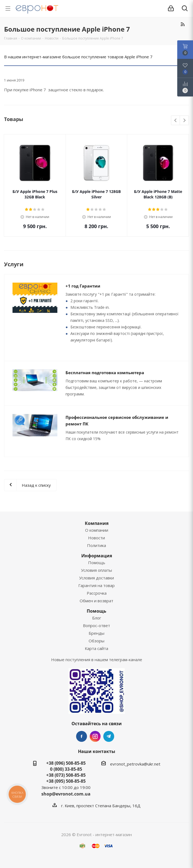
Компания (97, 523)
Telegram (109, 736)
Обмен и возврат (97, 601)
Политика (97, 545)
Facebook (82, 736)
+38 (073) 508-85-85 (66, 775)
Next (184, 121)
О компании (97, 530)
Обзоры (97, 641)
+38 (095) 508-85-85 (66, 781)
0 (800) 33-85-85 (66, 769)
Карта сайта (97, 648)
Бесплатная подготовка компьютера (105, 373)
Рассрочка (97, 593)
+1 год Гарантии (83, 286)
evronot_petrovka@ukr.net (135, 764)
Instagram (95, 736)
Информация (97, 556)
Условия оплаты (97, 570)
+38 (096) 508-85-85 (66, 763)
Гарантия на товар (97, 585)
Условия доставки (97, 578)
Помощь (97, 562)
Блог (97, 618)
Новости (97, 538)
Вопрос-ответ (97, 625)
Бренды (97, 633)
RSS (183, 24)
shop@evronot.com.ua (66, 794)
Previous (176, 121)
